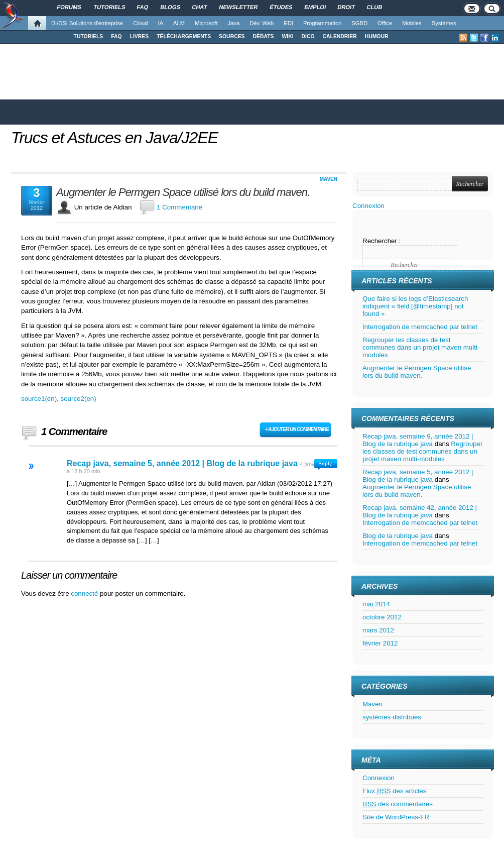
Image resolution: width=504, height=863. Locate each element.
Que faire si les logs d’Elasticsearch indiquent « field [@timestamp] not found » (415, 306)
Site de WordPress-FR (396, 817)
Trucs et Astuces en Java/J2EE (114, 138)
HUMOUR (377, 36)
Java (234, 23)
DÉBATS (264, 36)
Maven (329, 179)
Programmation (322, 23)
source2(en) (79, 399)
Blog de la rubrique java (398, 536)
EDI (288, 23)
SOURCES (232, 36)
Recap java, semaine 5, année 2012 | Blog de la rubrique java (182, 463)
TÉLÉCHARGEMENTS (184, 36)
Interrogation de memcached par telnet (420, 327)
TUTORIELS (89, 36)
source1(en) (39, 399)
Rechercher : (382, 241)
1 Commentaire (179, 207)
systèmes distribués (392, 717)
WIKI (287, 36)
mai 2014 (376, 604)
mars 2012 (378, 630)
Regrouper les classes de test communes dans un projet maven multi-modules (421, 347)
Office (385, 23)
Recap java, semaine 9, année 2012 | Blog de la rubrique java (418, 440)
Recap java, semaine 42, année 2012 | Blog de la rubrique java (420, 511)
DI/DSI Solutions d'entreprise (87, 23)
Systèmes (444, 23)
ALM (179, 23)
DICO (308, 36)
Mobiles (412, 23)
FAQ (116, 36)
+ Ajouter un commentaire (297, 429)
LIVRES (140, 36)
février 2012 (380, 643)
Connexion (368, 206)
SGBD (359, 23)
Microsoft (206, 23)
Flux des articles (394, 791)
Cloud (140, 23)
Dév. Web (262, 23)
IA (161, 23)
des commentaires (398, 804)
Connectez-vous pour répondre (326, 464)
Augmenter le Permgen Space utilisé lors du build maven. (183, 192)
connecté (85, 594)
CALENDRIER (340, 36)
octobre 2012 (382, 617)
